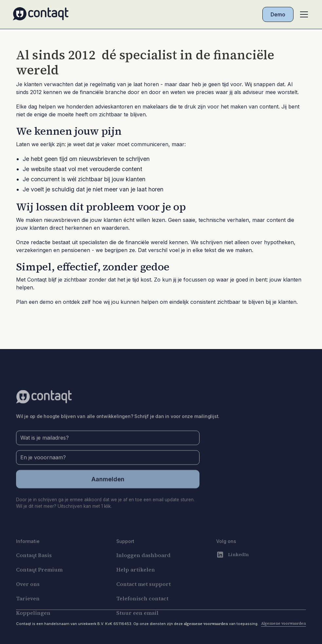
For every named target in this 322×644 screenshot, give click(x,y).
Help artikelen (136, 581)
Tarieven (28, 610)
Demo (278, 14)
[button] (303, 14)
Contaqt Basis (34, 567)
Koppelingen (33, 624)
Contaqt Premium (39, 581)
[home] (41, 15)
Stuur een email (137, 624)
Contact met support (143, 595)
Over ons (28, 595)
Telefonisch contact (142, 610)
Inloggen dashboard (143, 567)
